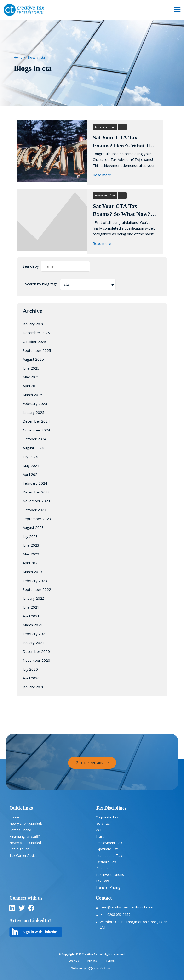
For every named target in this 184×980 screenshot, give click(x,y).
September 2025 (37, 350)
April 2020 (31, 678)
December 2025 (36, 333)
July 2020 (30, 669)
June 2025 (31, 368)
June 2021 (31, 607)
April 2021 (31, 616)
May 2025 (31, 377)
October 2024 (34, 439)
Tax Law (102, 881)
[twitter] (22, 909)
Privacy (92, 960)
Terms (110, 960)
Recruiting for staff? (24, 836)
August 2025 (33, 359)
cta (43, 57)
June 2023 (31, 545)
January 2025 (34, 412)
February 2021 (35, 634)
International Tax (109, 855)
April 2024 (31, 474)
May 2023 (31, 554)
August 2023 (33, 527)
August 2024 (33, 448)
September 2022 (37, 589)
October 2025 (34, 342)
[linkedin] (12, 909)
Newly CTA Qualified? (26, 824)
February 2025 (35, 403)
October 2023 (34, 510)
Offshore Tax (106, 862)
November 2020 (36, 660)
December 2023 (36, 492)
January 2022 (34, 598)
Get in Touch (19, 849)
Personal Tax (106, 868)
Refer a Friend (20, 830)
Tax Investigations (110, 875)
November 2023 (36, 501)
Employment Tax (109, 843)
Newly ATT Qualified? (26, 843)
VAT (99, 830)
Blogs (32, 57)
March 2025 (33, 395)
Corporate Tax (107, 817)
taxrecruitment (105, 127)
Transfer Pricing (108, 887)
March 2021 (33, 625)
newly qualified (105, 195)
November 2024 (36, 430)
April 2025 (31, 386)
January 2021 (34, 643)
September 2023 (37, 519)
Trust (100, 836)
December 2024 (36, 421)
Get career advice (92, 763)
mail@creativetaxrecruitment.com (127, 907)
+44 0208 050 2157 (115, 915)
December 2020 (36, 651)
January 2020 (34, 687)
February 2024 (35, 483)
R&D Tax (103, 824)
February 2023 (35, 581)
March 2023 (33, 572)
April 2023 (31, 563)
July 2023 (30, 536)
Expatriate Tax (107, 849)
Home (18, 57)
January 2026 (34, 324)
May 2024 (31, 465)
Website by (92, 968)
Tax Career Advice (23, 855)
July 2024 (30, 457)
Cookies (74, 960)
